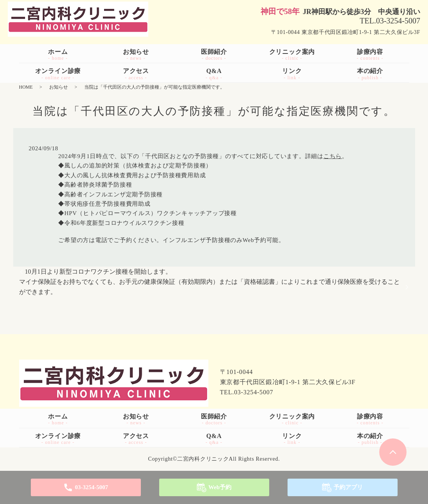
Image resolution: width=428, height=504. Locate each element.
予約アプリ (348, 487)
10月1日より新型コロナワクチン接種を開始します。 (98, 272)
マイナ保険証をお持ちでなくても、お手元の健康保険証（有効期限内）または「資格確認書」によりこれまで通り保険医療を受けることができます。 (210, 287)
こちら (333, 156)
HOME (26, 87)
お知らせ (59, 87)
